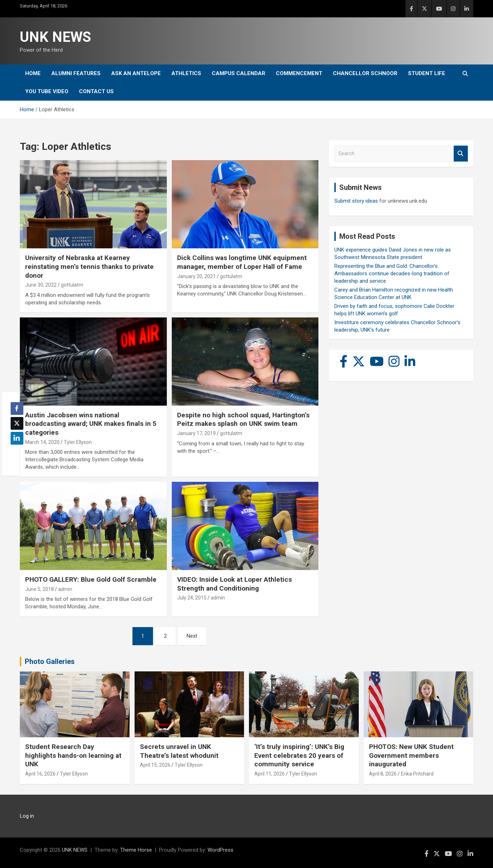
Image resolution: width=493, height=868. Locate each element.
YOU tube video (47, 91)
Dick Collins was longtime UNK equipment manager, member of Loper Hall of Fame (242, 262)
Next (192, 636)
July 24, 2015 (192, 598)
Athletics (186, 73)
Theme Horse (136, 850)
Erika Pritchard (417, 774)
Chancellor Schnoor (365, 73)
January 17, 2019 (196, 433)
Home (33, 73)
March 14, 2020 (42, 442)
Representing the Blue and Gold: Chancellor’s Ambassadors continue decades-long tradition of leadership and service (392, 274)
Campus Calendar (239, 73)
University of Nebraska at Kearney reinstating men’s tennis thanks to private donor (89, 266)
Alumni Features (76, 73)
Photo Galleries (50, 661)
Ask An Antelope (136, 73)
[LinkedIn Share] (17, 438)
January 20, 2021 (196, 276)
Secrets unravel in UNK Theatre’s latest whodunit (179, 751)
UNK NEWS (55, 37)
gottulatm (72, 285)
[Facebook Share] (17, 408)
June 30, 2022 (41, 285)
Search (461, 154)
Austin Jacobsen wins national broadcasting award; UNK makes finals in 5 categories (91, 424)
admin (65, 589)
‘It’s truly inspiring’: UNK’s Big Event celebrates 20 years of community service (299, 755)
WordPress (220, 850)
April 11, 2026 (270, 774)
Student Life (427, 73)
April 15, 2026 (155, 765)
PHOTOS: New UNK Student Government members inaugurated (411, 755)
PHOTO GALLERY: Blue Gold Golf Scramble (91, 579)
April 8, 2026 (383, 774)
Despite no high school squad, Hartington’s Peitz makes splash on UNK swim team (243, 419)
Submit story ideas (356, 201)
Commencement (299, 73)
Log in (27, 816)
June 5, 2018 (39, 589)
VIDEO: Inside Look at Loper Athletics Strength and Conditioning (234, 584)
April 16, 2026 (40, 774)
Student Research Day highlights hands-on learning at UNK (73, 755)
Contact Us (96, 91)
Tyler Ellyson (78, 442)
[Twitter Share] (17, 423)
